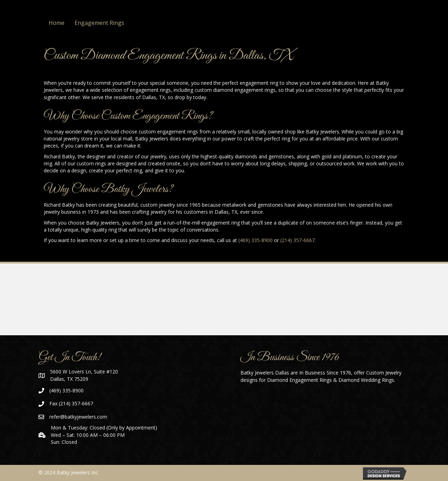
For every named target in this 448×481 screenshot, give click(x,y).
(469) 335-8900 (255, 240)
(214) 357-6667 (297, 240)
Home (57, 23)
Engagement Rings (99, 23)
